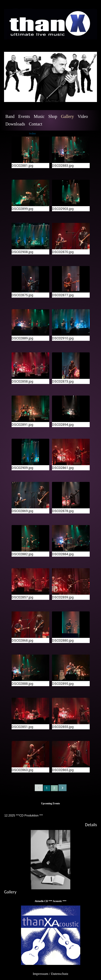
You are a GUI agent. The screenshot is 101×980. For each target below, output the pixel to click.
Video (83, 116)
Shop (53, 116)
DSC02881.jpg (22, 166)
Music (39, 116)
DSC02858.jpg (22, 381)
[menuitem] (11, 117)
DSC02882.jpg (22, 554)
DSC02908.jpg (22, 252)
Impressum (40, 974)
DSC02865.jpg (63, 770)
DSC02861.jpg (63, 468)
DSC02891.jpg (22, 425)
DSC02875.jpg (22, 295)
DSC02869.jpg (22, 511)
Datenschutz (60, 974)
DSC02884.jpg (63, 554)
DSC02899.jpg (22, 209)
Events (24, 116)
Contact (36, 124)
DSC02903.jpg (63, 209)
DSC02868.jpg (22, 640)
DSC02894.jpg (63, 425)
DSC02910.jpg (63, 338)
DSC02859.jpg (63, 597)
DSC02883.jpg (63, 166)
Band (10, 116)
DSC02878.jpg (63, 511)
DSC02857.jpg (22, 597)
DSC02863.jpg (22, 770)
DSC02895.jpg (63, 684)
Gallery (67, 116)
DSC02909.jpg (22, 468)
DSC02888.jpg (22, 684)
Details (91, 825)
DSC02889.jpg (22, 338)
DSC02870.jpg (63, 252)
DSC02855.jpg (63, 727)
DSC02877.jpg (63, 295)
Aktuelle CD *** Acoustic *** (51, 901)
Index (32, 133)
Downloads (15, 124)
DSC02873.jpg (63, 381)
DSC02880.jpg (63, 640)
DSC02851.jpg (22, 727)
